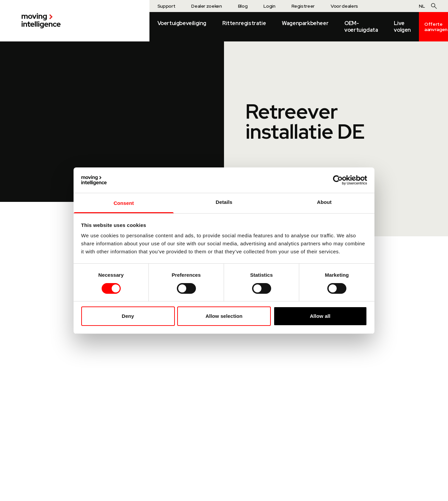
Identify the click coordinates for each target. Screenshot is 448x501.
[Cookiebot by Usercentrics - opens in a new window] (338, 180)
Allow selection (224, 316)
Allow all (320, 316)
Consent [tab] (124, 203)
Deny (128, 316)
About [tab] (324, 202)
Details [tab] (224, 202)
